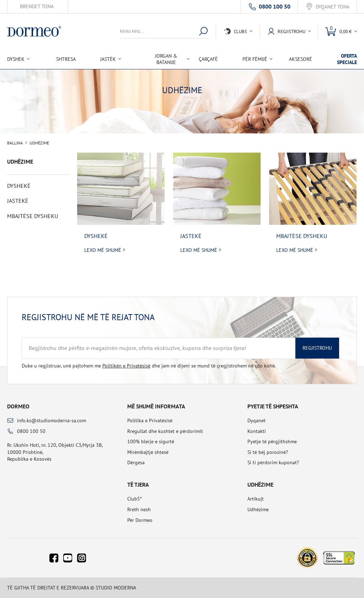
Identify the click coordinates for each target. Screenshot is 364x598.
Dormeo (18, 406)
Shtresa (66, 59)
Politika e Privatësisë (150, 420)
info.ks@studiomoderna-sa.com (52, 420)
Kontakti (257, 431)
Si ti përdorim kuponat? (273, 462)
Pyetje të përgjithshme (272, 441)
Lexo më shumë (103, 250)
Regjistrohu (317, 348)
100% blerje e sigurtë (151, 441)
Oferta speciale (347, 59)
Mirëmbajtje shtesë (148, 452)
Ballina (15, 143)
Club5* (135, 499)
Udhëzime (258, 509)
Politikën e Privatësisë (126, 366)
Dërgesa (136, 462)
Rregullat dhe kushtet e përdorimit (165, 431)
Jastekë (191, 236)
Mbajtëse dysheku (302, 236)
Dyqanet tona (333, 7)
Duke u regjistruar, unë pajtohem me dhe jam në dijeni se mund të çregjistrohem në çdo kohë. (149, 366)
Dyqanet (256, 420)
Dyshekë (96, 236)
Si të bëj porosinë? (268, 452)
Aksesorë (301, 59)
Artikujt (256, 499)
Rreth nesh (139, 509)
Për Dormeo (140, 520)
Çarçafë (208, 59)
